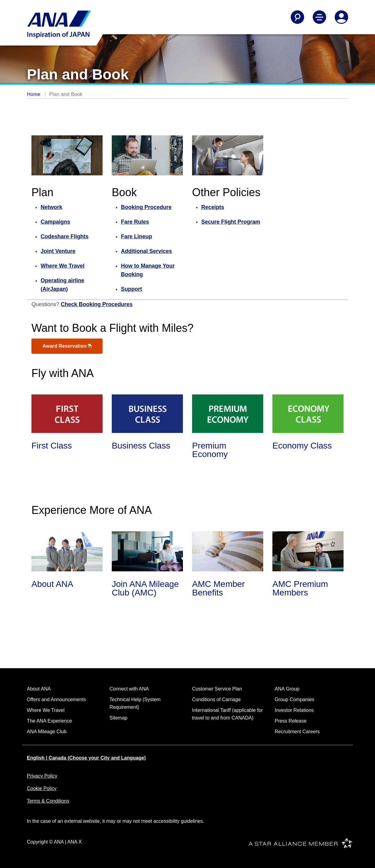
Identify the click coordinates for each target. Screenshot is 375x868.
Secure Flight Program (231, 222)
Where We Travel (63, 266)
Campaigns (55, 222)
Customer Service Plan (217, 689)
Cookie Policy (42, 788)
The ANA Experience (49, 721)
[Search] (297, 17)
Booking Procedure (146, 207)
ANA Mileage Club (47, 732)
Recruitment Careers (297, 732)
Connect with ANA (129, 689)
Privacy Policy (42, 776)
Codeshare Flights (65, 236)
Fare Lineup (137, 236)
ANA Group (287, 689)
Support (131, 289)
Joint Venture (58, 251)
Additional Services (146, 251)
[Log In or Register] (341, 17)
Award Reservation (67, 346)
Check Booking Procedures (97, 304)
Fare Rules (135, 222)
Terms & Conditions (48, 801)
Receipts (213, 207)
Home (34, 94)
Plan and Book (66, 94)
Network (51, 207)
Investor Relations (294, 710)
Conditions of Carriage (216, 700)
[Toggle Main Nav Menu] (319, 17)
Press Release (291, 721)
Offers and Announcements (56, 700)
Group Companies (295, 700)
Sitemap (119, 718)
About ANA (39, 689)
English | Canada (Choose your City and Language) (86, 758)
